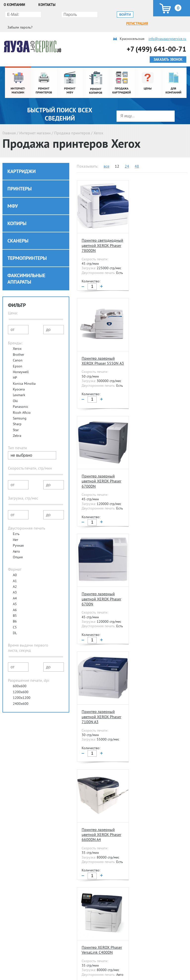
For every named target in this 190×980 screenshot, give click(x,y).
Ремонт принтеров (18, 964)
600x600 (20, 677)
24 (127, 157)
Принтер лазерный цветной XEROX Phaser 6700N (156, 350)
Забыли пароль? (132, 14)
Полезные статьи (83, 935)
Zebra (17, 426)
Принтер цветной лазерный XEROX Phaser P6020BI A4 (97, 814)
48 (137, 157)
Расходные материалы (80, 952)
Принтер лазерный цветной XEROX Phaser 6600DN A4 (156, 466)
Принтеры (20, 179)
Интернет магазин (35, 123)
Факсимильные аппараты (26, 269)
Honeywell (21, 362)
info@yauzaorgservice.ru (167, 29)
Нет (16, 530)
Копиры (17, 214)
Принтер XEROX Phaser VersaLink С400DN (102, 580)
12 (117, 157)
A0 (15, 565)
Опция (18, 548)
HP (15, 368)
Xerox (17, 339)
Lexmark (19, 386)
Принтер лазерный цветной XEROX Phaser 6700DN (101, 350)
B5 (15, 606)
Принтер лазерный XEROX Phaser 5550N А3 (154, 234)
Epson (18, 357)
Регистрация (15, 14)
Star (16, 420)
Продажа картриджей (82, 964)
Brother (19, 345)
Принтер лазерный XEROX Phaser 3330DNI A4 (156, 698)
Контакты (47, 5)
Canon (18, 351)
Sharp (17, 415)
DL (15, 624)
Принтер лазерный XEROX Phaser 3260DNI (156, 812)
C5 (15, 618)
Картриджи (22, 162)
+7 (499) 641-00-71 (156, 40)
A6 (15, 600)
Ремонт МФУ (13, 971)
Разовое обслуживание (146, 971)
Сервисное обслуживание (146, 952)
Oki (15, 391)
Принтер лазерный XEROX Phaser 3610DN (155, 580)
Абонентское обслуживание (149, 964)
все (107, 157)
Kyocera (19, 380)
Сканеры (18, 231)
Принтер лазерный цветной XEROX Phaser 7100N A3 (101, 466)
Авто (16, 542)
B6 (15, 612)
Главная (9, 123)
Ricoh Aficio (22, 403)
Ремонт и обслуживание (22, 952)
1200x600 (21, 683)
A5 (15, 594)
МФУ (13, 197)
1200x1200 (22, 688)
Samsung (20, 409)
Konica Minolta (24, 374)
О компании (14, 5)
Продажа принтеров (72, 123)
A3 (15, 583)
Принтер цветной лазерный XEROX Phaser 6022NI (97, 698)
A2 (15, 577)
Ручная (18, 536)
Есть (16, 524)
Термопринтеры (27, 249)
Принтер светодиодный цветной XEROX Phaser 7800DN (101, 237)
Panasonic (21, 397)
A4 (15, 589)
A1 (15, 571)
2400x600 (21, 694)
